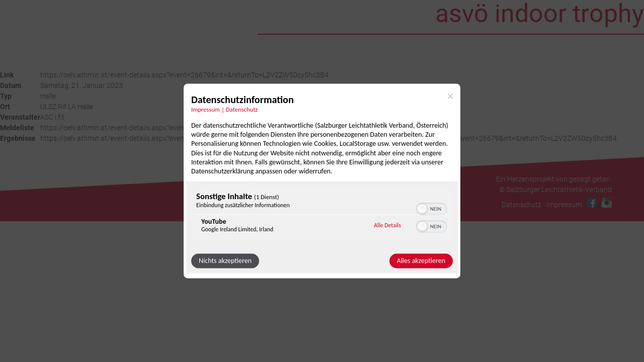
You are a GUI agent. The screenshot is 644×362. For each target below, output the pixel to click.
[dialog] (322, 181)
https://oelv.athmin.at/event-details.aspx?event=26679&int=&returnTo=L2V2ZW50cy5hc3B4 (184, 75)
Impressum (564, 205)
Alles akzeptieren (421, 261)
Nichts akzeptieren (225, 261)
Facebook (592, 203)
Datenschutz (521, 205)
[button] (422, 209)
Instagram (607, 203)
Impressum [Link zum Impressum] (206, 109)
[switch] (431, 208)
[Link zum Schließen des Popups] (450, 96)
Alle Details (387, 225)
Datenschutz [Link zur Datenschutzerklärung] (242, 109)
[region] (322, 215)
